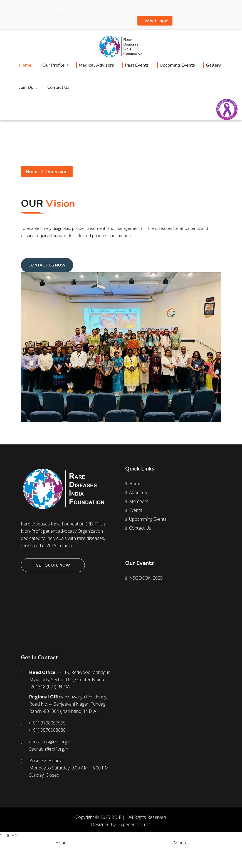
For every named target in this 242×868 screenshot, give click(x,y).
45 (179, 850)
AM (3, 850)
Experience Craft (135, 824)
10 (35, 857)
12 (47, 857)
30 (160, 850)
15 (142, 850)
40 (172, 850)
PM (58, 850)
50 (185, 850)
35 (166, 850)
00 (124, 850)
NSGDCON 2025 (145, 578)
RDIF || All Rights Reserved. (139, 817)
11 (41, 857)
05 (130, 850)
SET (4, 864)
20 (148, 850)
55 (191, 850)
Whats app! (155, 21)
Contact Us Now (47, 265)
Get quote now (53, 565)
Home (32, 172)
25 (154, 850)
